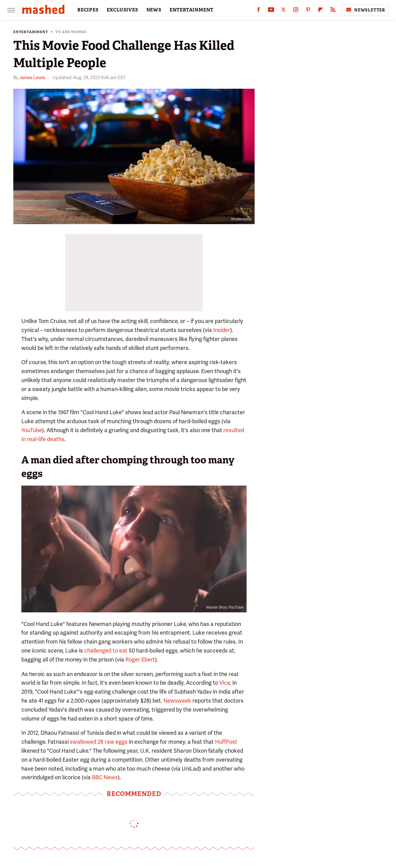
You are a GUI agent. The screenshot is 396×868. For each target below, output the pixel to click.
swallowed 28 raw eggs (99, 742)
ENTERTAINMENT (192, 10)
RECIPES (88, 10)
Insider (222, 330)
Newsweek (177, 701)
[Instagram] (296, 11)
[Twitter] (283, 11)
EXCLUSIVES (123, 10)
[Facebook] (259, 11)
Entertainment (31, 32)
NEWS (154, 10)
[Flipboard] (321, 11)
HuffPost (226, 742)
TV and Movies (71, 32)
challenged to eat (106, 651)
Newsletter (365, 10)
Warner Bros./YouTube (225, 607)
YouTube (32, 430)
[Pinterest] (308, 11)
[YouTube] (271, 11)
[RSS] (333, 11)
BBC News (105, 777)
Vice (225, 683)
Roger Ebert (140, 660)
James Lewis (32, 78)
